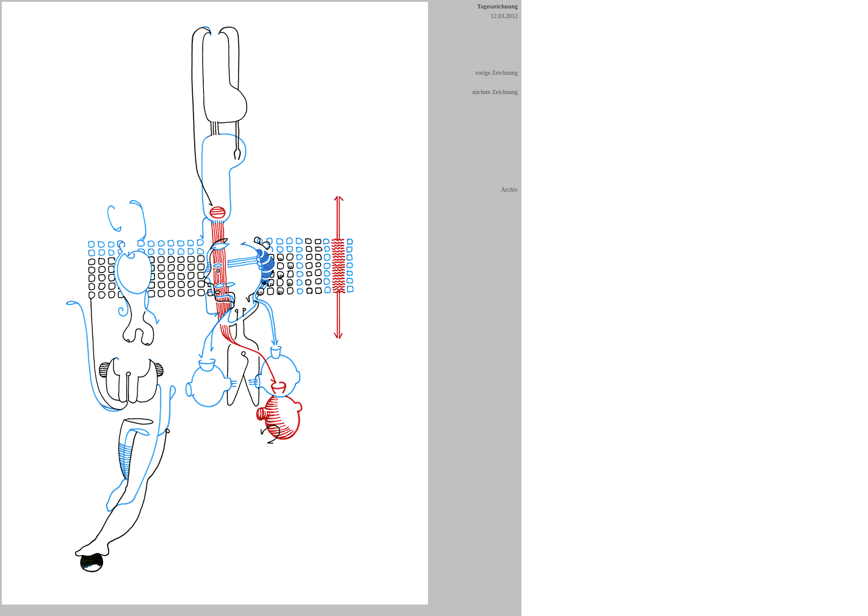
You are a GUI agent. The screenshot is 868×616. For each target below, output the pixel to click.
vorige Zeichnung (496, 73)
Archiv (509, 190)
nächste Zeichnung (495, 92)
